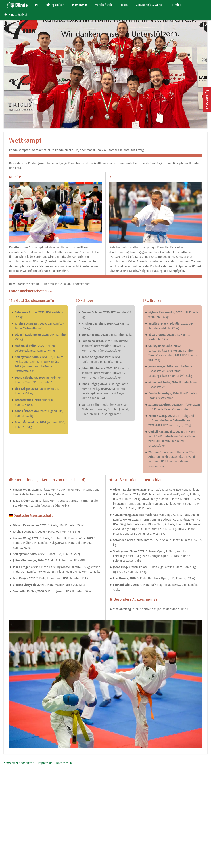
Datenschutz (64, 763)
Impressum (45, 763)
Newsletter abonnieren (19, 763)
